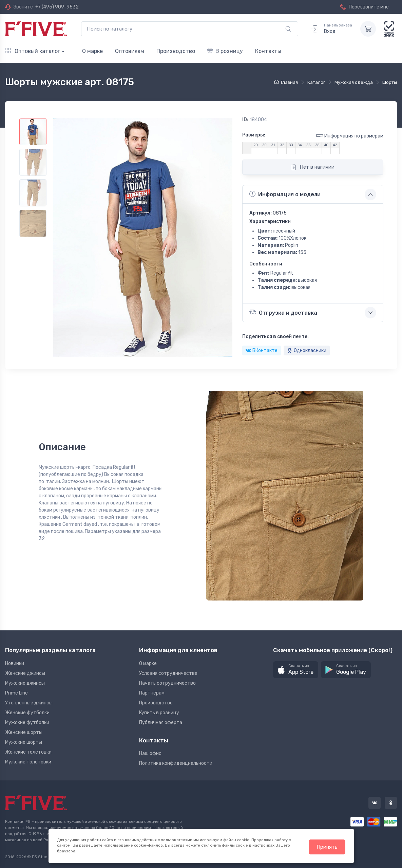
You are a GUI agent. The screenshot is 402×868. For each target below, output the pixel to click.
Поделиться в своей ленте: (275, 337)
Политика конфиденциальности (176, 763)
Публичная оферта (161, 723)
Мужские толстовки (28, 762)
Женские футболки (27, 713)
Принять (327, 847)
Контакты (268, 51)
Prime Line (16, 693)
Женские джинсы (25, 673)
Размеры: (254, 135)
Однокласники (307, 350)
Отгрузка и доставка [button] (283, 312)
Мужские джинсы (25, 683)
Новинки (15, 663)
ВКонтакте (262, 350)
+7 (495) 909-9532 (57, 7)
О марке (92, 51)
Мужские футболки (27, 723)
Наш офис (150, 753)
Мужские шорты (24, 742)
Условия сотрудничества (168, 673)
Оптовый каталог (33, 51)
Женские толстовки (28, 752)
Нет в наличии (313, 167)
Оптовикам (130, 51)
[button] (296, 670)
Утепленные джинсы (29, 703)
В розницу (225, 51)
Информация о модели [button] (285, 194)
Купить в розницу (159, 713)
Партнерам (152, 693)
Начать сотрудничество (167, 683)
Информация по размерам (350, 136)
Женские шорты (24, 732)
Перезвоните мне (365, 7)
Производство (176, 51)
